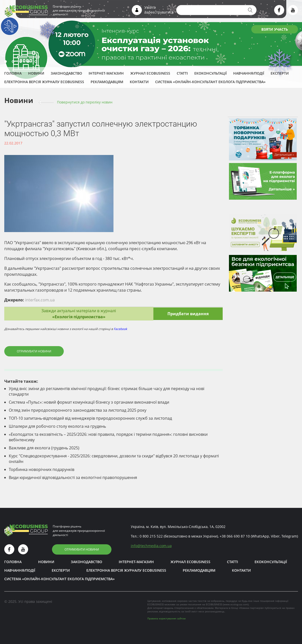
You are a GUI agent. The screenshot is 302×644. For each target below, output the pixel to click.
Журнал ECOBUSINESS (150, 73)
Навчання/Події (249, 73)
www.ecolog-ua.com (236, 604)
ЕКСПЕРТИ (280, 73)
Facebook (120, 329)
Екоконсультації (210, 73)
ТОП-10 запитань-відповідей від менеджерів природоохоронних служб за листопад (90, 418)
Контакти (139, 82)
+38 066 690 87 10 (235, 536)
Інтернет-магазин (106, 73)
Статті (182, 73)
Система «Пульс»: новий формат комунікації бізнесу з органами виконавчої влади (89, 402)
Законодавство (66, 73)
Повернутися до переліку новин (85, 102)
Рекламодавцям (107, 82)
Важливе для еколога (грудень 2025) (44, 448)
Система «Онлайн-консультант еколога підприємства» (210, 82)
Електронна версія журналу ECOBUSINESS (44, 82)
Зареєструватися (159, 12)
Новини (36, 73)
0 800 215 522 (151, 536)
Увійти (150, 7)
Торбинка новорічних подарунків (42, 469)
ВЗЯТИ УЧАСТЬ (275, 29)
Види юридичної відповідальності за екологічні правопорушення (73, 477)
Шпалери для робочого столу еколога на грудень (57, 426)
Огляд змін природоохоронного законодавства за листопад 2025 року (78, 410)
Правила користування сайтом (166, 618)
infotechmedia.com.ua (151, 546)
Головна (13, 73)
